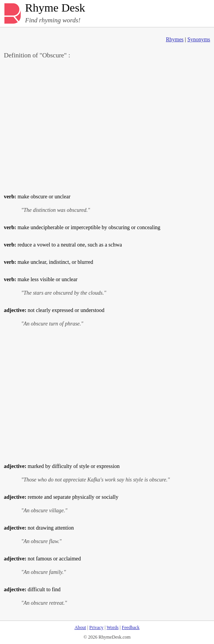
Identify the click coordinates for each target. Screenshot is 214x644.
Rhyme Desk (55, 8)
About (80, 627)
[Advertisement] (107, 126)
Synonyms (199, 39)
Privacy (97, 627)
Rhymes (175, 39)
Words (112, 627)
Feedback (131, 627)
